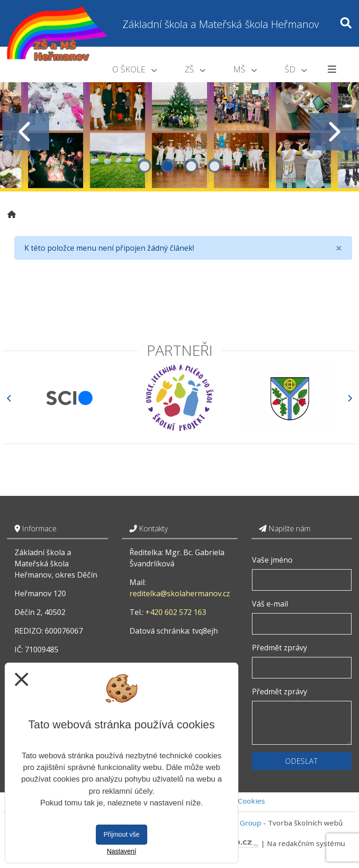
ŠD (296, 69)
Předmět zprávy (280, 648)
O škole (134, 69)
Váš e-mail (270, 604)
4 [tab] (215, 166)
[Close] (339, 248)
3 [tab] (191, 166)
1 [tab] (144, 166)
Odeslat (302, 761)
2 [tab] (168, 166)
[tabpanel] (179, 132)
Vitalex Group (238, 823)
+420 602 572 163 (176, 612)
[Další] (350, 398)
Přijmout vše (121, 834)
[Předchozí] (9, 398)
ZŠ (195, 69)
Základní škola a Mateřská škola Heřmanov (221, 24)
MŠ (245, 69)
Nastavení (121, 851)
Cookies (251, 801)
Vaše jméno (272, 560)
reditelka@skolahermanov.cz (180, 593)
